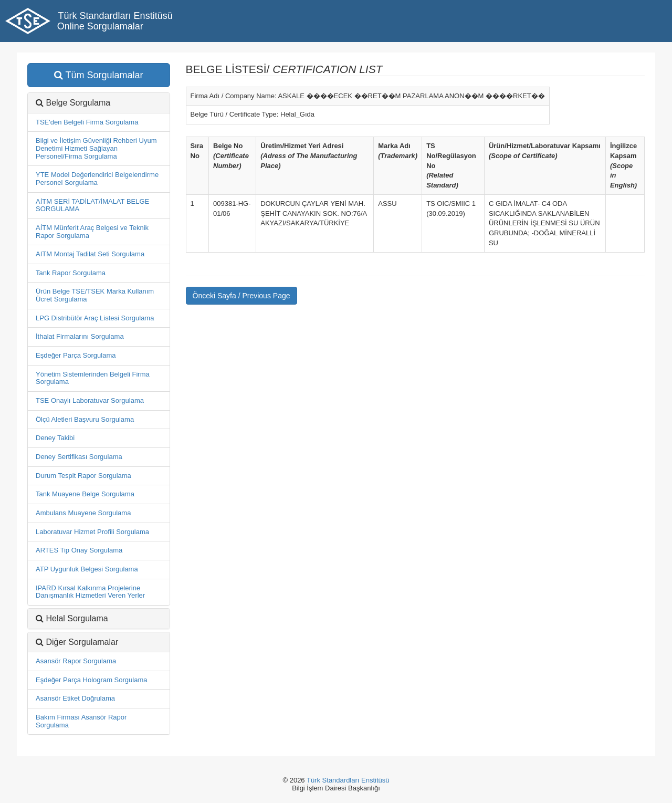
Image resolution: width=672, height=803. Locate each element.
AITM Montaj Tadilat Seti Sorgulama (90, 254)
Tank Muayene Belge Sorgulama (85, 494)
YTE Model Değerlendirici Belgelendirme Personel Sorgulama (97, 179)
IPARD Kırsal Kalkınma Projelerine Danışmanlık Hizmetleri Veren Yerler (90, 592)
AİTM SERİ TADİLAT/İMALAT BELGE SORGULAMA (92, 205)
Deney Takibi (55, 438)
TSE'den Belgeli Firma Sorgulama (87, 122)
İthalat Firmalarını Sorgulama (80, 336)
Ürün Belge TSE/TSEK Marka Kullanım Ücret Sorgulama (95, 295)
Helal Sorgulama (77, 618)
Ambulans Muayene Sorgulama (83, 513)
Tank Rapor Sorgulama (71, 273)
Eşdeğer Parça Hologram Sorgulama (91, 680)
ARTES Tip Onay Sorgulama (79, 550)
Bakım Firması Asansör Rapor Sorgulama (81, 721)
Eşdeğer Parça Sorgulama (76, 355)
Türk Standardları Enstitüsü (348, 780)
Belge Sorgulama (78, 103)
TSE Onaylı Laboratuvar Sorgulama (90, 400)
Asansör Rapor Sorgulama (76, 661)
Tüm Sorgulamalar (99, 75)
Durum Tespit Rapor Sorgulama (83, 476)
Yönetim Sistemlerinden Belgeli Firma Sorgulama (93, 378)
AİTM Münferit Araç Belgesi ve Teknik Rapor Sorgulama (92, 232)
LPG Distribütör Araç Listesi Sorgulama (95, 318)
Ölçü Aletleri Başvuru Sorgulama (85, 419)
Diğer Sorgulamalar (82, 642)
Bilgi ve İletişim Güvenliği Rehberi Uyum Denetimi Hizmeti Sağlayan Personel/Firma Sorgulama (96, 148)
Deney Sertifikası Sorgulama (79, 457)
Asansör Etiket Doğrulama (75, 698)
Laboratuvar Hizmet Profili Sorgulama (92, 532)
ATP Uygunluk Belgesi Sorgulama (87, 569)
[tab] (99, 642)
